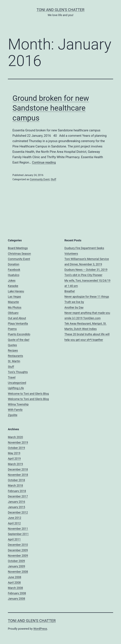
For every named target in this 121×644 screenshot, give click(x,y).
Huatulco (14, 275)
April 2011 (14, 539)
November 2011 (18, 529)
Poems (12, 329)
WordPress (40, 629)
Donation (14, 264)
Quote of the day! (19, 340)
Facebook (14, 270)
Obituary (13, 313)
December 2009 (18, 550)
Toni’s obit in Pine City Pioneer (83, 275)
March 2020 (15, 437)
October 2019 (16, 448)
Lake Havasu (16, 291)
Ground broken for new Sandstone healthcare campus (51, 108)
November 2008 (18, 572)
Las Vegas (14, 297)
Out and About (17, 318)
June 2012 (14, 518)
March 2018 (15, 485)
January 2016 (16, 502)
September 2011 (18, 534)
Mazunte (13, 302)
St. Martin (14, 361)
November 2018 (18, 475)
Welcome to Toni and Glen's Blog (28, 394)
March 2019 (15, 464)
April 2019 (14, 459)
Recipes (13, 350)
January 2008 (16, 599)
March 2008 (15, 588)
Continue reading (44, 162)
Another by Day (74, 307)
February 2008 (17, 593)
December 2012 (18, 512)
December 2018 (18, 469)
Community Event (40, 179)
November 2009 (18, 556)
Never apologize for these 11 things (87, 297)
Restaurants (15, 356)
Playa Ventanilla (18, 323)
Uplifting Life (16, 388)
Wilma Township (18, 404)
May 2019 (14, 453)
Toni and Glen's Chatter (60, 10)
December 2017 (18, 496)
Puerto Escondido (19, 334)
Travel (12, 377)
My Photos (15, 307)
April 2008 (14, 582)
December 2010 (18, 545)
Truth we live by (74, 302)
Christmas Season (19, 254)
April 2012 (14, 523)
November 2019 (18, 442)
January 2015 (16, 507)
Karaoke (13, 286)
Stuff (53, 179)
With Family (15, 410)
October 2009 (16, 561)
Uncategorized (17, 383)
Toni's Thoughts (18, 372)
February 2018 (17, 491)
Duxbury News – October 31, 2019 (86, 270)
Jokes (12, 280)
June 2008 (14, 577)
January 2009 (16, 566)
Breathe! (70, 291)
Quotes (12, 345)
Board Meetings (18, 248)
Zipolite (13, 415)
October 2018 (16, 480)
